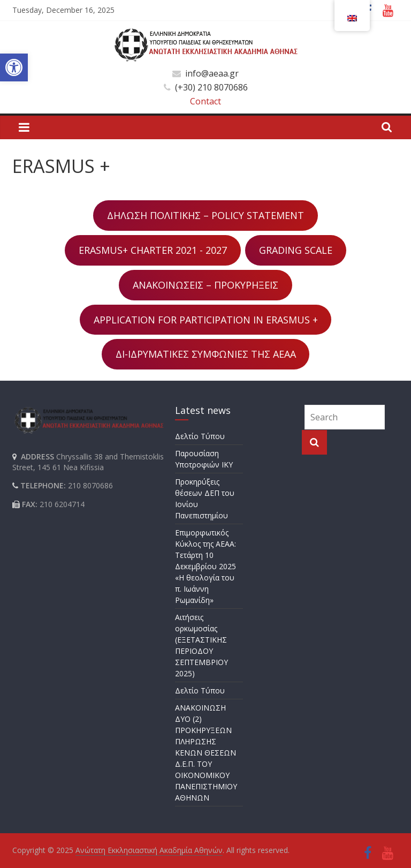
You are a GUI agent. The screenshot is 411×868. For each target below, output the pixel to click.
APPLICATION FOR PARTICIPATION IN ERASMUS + (206, 320)
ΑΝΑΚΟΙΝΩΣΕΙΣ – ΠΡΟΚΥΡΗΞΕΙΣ (205, 285)
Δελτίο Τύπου (200, 436)
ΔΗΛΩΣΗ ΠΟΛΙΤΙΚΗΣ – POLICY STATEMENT (205, 215)
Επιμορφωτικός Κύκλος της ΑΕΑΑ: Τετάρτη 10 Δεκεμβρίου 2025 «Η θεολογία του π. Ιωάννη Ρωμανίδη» (205, 566)
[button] (14, 67)
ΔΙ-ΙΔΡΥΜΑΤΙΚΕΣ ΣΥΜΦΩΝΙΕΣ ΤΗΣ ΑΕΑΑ (206, 354)
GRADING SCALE (296, 250)
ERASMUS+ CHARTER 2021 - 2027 (153, 250)
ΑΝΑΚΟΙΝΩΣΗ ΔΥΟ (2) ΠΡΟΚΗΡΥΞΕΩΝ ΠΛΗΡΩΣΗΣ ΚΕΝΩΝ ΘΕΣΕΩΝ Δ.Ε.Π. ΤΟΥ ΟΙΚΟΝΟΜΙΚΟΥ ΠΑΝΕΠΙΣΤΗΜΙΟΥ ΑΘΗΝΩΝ (206, 753)
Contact (205, 101)
